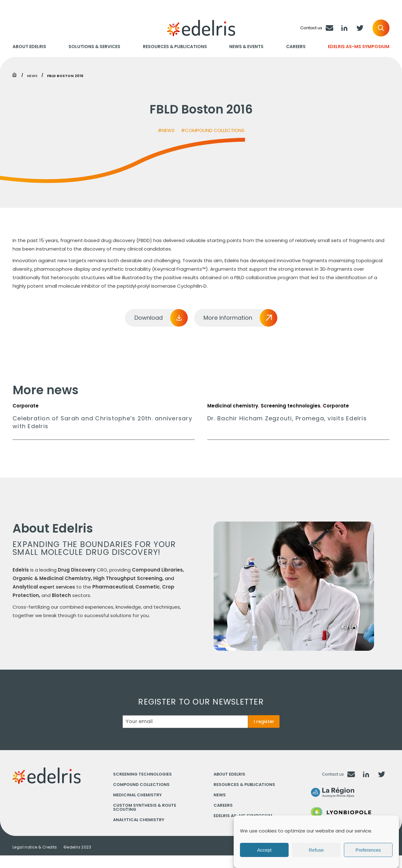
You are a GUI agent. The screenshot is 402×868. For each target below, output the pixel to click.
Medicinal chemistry (137, 795)
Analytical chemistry (139, 820)
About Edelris (29, 47)
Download (149, 318)
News (32, 75)
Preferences (368, 850)
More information (228, 318)
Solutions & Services (94, 47)
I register (264, 721)
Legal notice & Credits (35, 847)
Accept (264, 850)
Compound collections (141, 785)
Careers (296, 47)
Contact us (333, 774)
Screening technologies (142, 774)
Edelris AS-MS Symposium (359, 47)
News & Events (246, 47)
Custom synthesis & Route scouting (145, 807)
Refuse (316, 850)
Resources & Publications (175, 47)
